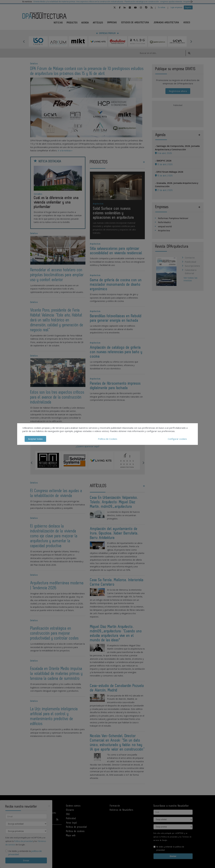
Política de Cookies (108, 439)
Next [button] (191, 41)
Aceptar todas (35, 439)
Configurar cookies (177, 439)
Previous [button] (24, 41)
